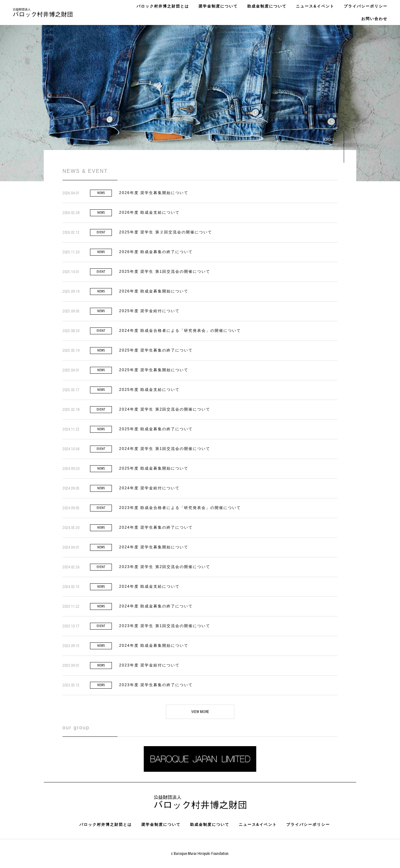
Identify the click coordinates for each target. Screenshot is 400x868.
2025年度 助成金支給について (149, 390)
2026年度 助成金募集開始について (154, 291)
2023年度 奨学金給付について (149, 665)
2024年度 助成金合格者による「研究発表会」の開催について (180, 331)
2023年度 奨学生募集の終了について (156, 685)
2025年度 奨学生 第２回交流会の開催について (165, 232)
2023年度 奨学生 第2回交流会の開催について (165, 567)
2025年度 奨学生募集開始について (154, 370)
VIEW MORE (200, 712)
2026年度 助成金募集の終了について (156, 252)
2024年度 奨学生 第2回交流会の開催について (165, 409)
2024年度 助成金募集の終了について (156, 606)
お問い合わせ (374, 19)
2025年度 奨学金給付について (149, 311)
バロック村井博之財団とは (163, 6)
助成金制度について (267, 6)
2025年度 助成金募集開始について (154, 468)
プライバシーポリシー (366, 6)
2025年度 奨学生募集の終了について (156, 350)
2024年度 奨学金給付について (149, 488)
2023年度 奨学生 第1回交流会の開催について (165, 626)
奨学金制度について (218, 6)
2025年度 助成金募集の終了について (156, 429)
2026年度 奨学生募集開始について (154, 193)
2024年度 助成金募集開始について (154, 646)
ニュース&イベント (315, 6)
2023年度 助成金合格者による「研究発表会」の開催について (180, 508)
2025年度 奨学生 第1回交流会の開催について (165, 272)
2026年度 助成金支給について (149, 212)
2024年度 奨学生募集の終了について (156, 527)
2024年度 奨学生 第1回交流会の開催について (165, 449)
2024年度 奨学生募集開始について (154, 547)
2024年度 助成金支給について (149, 586)
